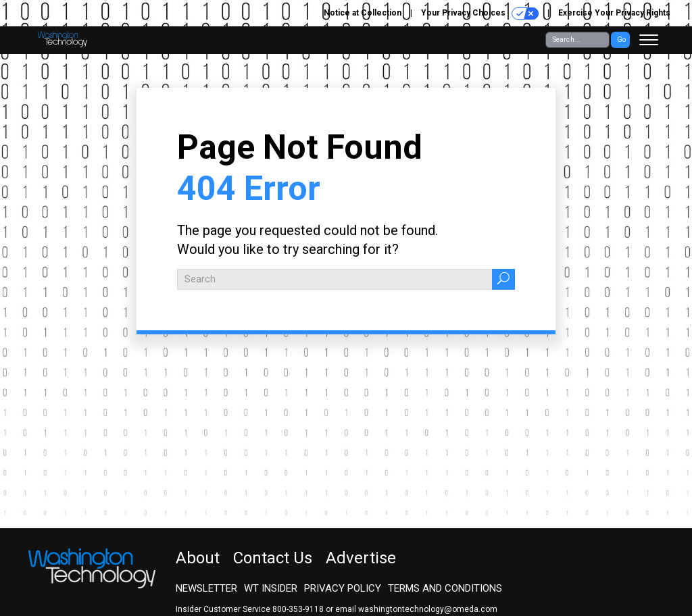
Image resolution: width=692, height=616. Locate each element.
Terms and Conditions (445, 588)
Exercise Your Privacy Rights (614, 13)
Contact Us (273, 558)
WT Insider (271, 588)
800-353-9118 (298, 609)
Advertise (361, 558)
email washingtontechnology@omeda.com (416, 609)
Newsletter (206, 588)
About (198, 558)
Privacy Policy (343, 588)
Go (621, 40)
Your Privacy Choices (480, 14)
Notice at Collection (363, 13)
